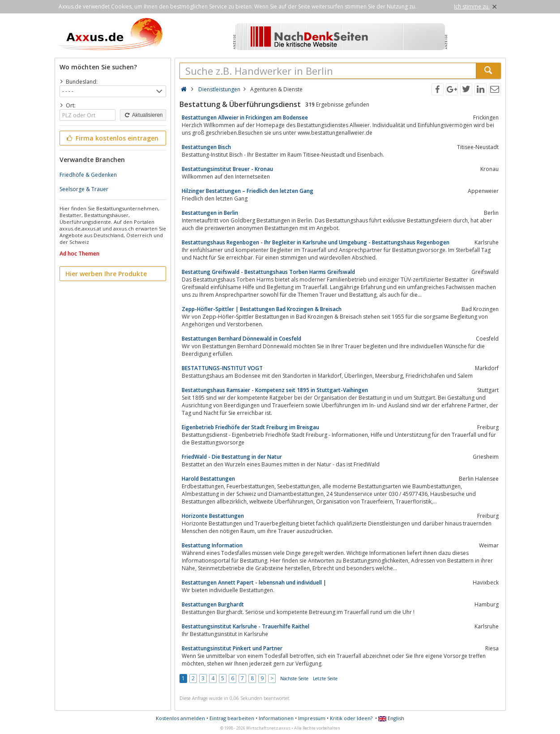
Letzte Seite (325, 679)
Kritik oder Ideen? (351, 718)
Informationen (276, 718)
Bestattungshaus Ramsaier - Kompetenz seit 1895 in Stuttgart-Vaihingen (275, 390)
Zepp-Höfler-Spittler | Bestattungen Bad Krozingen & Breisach (262, 309)
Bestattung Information (212, 545)
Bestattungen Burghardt (213, 604)
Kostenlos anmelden (180, 718)
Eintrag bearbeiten (232, 718)
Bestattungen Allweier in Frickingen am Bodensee (245, 117)
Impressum (312, 718)
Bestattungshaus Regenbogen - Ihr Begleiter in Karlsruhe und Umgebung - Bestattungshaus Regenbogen (316, 242)
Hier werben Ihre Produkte (106, 274)
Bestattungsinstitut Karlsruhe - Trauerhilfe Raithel (246, 626)
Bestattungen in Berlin (210, 213)
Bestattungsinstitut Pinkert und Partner (232, 648)
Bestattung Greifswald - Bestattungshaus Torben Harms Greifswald (268, 272)
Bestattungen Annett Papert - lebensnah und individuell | (254, 583)
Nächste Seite (294, 679)
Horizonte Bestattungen (213, 516)
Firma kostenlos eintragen (112, 138)
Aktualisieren (143, 115)
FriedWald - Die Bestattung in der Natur (232, 457)
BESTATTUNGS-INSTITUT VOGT (222, 368)
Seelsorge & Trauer (84, 189)
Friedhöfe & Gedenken (88, 175)
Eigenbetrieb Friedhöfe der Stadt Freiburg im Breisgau (250, 427)
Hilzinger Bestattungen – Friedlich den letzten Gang (248, 191)
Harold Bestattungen (208, 479)
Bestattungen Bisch (206, 147)
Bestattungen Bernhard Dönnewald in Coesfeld (242, 339)
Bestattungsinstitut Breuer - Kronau (227, 169)
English (391, 718)
